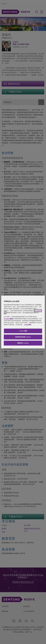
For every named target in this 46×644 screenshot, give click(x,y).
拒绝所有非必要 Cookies (23, 337)
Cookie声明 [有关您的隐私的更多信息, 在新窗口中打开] (28, 325)
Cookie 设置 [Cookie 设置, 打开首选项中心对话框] (23, 331)
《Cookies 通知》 (8, 319)
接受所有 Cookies (23, 343)
